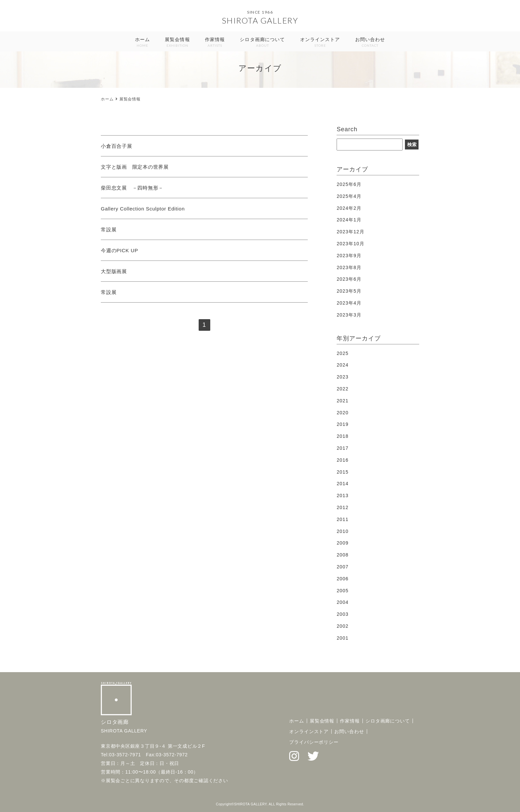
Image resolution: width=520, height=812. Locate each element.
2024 (343, 365)
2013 (343, 495)
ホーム (142, 43)
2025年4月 (349, 196)
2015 (343, 472)
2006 (343, 579)
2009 (343, 543)
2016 (343, 460)
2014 (343, 484)
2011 (343, 519)
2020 (343, 413)
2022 (343, 389)
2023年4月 (349, 303)
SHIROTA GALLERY (260, 20)
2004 (343, 602)
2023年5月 (349, 291)
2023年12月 (351, 232)
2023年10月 (351, 244)
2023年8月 (349, 267)
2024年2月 (349, 208)
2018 (343, 436)
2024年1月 (349, 220)
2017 (343, 448)
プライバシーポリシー (314, 742)
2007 (343, 567)
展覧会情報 (177, 43)
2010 (343, 531)
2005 (343, 591)
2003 (343, 614)
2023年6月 (349, 279)
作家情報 (215, 43)
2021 (343, 401)
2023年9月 (349, 256)
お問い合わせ (370, 43)
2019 (343, 424)
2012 (343, 507)
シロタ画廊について (262, 43)
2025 (343, 353)
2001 (343, 638)
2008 (343, 555)
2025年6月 (349, 184)
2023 (343, 377)
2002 (343, 626)
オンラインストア (320, 43)
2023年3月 (349, 315)
